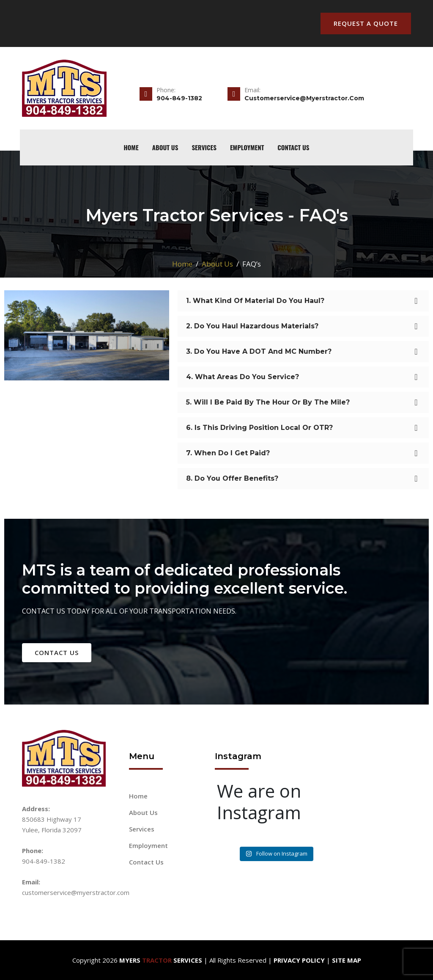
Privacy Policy (299, 960)
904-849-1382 (44, 861)
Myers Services (161, 960)
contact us (57, 652)
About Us (165, 147)
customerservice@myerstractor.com (76, 892)
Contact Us (293, 147)
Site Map (347, 960)
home (131, 147)
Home (182, 264)
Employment (247, 147)
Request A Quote (366, 23)
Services (204, 147)
